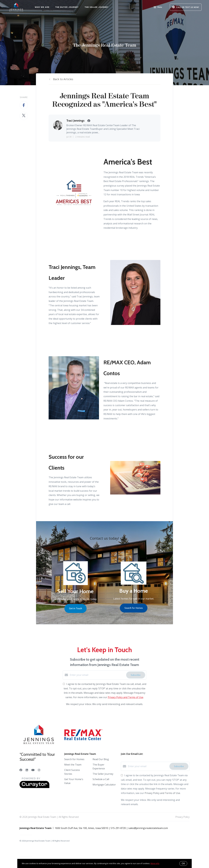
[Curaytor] (34, 787)
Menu (158, 7)
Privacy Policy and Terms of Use (126, 697)
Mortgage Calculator (104, 785)
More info (155, 863)
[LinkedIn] (27, 770)
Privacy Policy (182, 817)
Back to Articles (63, 79)
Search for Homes (74, 759)
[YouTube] (33, 770)
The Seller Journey (97, 7)
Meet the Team (73, 765)
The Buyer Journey (67, 7)
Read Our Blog (101, 759)
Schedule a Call (101, 779)
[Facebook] (21, 770)
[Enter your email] (97, 675)
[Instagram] (39, 770)
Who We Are (42, 7)
